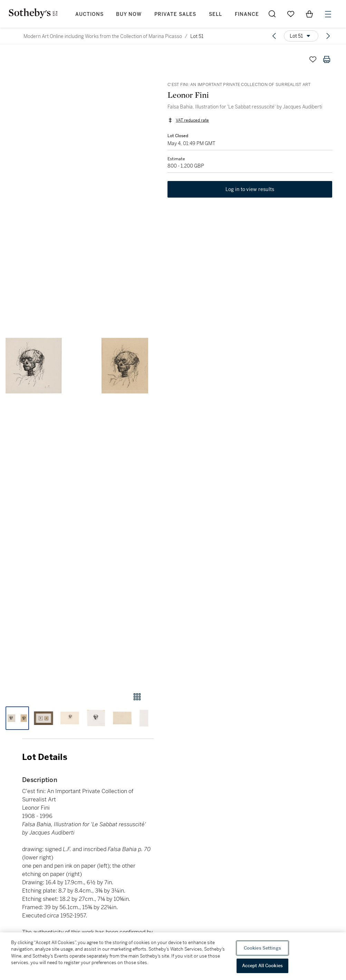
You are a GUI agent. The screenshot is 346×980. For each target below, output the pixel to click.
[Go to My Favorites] (291, 14)
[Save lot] (313, 59)
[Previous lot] (274, 36)
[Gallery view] (137, 697)
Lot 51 (197, 36)
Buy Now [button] (129, 14)
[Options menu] (301, 36)
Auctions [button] (89, 14)
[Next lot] (328, 36)
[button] (77, 366)
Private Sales (175, 14)
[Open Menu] (328, 14)
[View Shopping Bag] (309, 14)
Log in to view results (250, 189)
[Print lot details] (327, 59)
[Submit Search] (272, 14)
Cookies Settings (262, 948)
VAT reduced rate (192, 120)
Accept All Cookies (262, 966)
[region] (173, 956)
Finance (247, 14)
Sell (215, 14)
